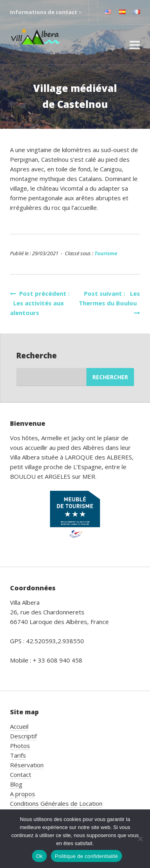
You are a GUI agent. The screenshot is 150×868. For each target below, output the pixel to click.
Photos (20, 746)
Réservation (27, 765)
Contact (21, 774)
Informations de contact (46, 12)
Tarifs (18, 755)
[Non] (140, 839)
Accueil (19, 726)
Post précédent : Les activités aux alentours (40, 303)
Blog (16, 784)
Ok (39, 856)
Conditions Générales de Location (56, 803)
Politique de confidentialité (86, 856)
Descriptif (23, 736)
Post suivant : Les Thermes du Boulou (109, 303)
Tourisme (106, 253)
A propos (23, 794)
